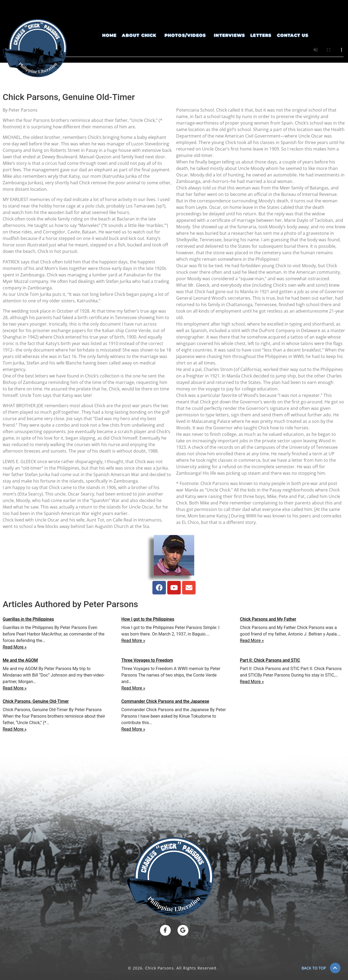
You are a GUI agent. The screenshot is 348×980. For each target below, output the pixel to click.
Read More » (15, 647)
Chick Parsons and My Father (268, 619)
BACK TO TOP (314, 968)
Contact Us (293, 36)
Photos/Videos (185, 36)
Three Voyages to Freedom (147, 660)
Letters (261, 36)
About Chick (139, 36)
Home (110, 36)
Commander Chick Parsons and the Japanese (165, 701)
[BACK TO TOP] (335, 968)
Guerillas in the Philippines (28, 619)
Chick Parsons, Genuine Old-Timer (36, 701)
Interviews (229, 36)
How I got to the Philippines (148, 619)
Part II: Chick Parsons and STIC (270, 660)
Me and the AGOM (20, 660)
